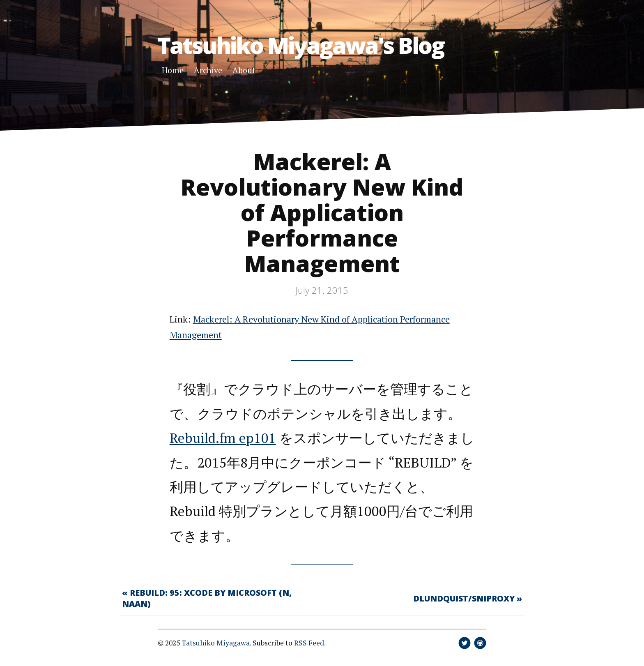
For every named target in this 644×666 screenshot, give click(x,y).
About (244, 70)
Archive (208, 70)
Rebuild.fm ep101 (223, 438)
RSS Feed (309, 643)
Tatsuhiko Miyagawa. (216, 643)
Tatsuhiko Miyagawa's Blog (301, 45)
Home (173, 70)
